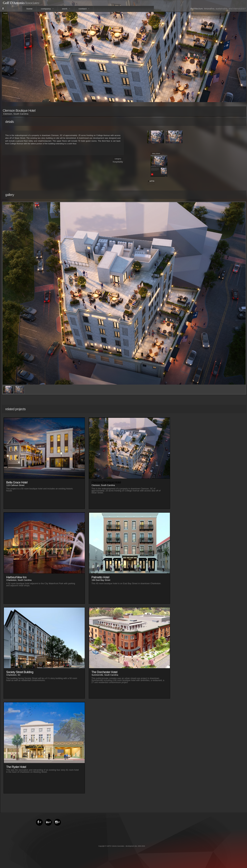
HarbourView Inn (16, 577)
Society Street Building (20, 672)
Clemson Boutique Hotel (106, 482)
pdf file (152, 181)
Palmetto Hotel (100, 577)
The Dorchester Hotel (104, 672)
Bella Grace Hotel (17, 482)
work (66, 9)
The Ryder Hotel (16, 767)
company (47, 9)
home (29, 9)
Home (5, 13)
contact (84, 9)
